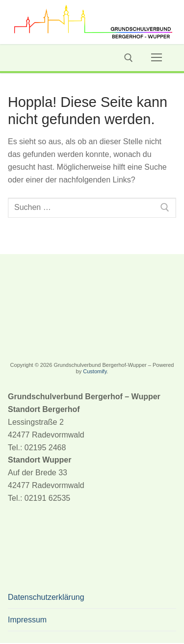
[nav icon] (157, 58)
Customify (95, 371)
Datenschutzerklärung (46, 597)
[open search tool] (129, 58)
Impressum (27, 620)
